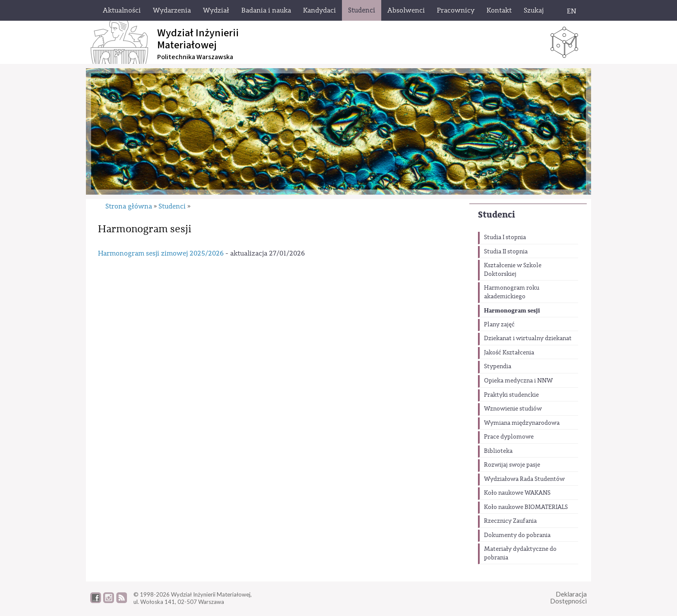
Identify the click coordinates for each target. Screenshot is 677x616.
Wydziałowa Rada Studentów (524, 479)
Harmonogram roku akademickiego (512, 292)
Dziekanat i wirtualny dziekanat (528, 338)
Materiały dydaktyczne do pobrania (520, 553)
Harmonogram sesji (512, 311)
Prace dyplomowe (509, 437)
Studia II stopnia (506, 252)
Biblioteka (498, 451)
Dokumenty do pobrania (517, 535)
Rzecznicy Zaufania (510, 521)
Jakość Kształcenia (509, 353)
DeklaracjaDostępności (568, 598)
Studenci (497, 215)
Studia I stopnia (505, 237)
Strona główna (129, 206)
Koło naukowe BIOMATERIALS (526, 507)
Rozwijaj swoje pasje (512, 465)
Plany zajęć (499, 325)
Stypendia (498, 366)
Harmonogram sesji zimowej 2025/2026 (161, 253)
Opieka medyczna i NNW (518, 381)
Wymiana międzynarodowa (522, 423)
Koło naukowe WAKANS (517, 493)
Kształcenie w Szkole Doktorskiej (513, 270)
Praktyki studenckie (511, 395)
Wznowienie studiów (513, 409)
